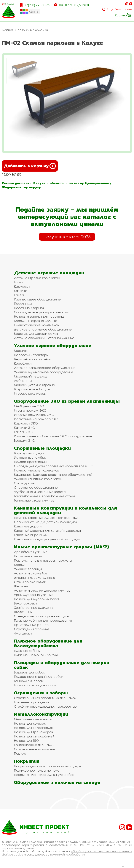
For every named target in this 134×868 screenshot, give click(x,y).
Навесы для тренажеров (33, 732)
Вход (110, 9)
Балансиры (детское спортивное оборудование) (53, 475)
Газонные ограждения (31, 702)
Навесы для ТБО (26, 741)
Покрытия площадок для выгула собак (44, 775)
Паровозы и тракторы (31, 355)
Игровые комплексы (30, 393)
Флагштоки (23, 633)
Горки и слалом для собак (35, 685)
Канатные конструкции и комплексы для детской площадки (65, 510)
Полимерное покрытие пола (37, 770)
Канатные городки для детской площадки (47, 539)
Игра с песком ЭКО (30, 410)
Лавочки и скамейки (33, 30)
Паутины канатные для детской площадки (47, 518)
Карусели (22, 286)
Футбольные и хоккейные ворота (40, 492)
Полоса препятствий (30, 462)
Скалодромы (25, 483)
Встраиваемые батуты (32, 389)
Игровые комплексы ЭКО (34, 415)
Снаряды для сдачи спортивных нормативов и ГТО (54, 466)
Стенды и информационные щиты (41, 616)
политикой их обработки (67, 854)
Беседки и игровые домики (35, 321)
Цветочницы (23, 612)
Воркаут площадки (29, 453)
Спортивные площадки (42, 448)
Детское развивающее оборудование (45, 368)
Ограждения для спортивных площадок (45, 698)
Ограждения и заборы (41, 693)
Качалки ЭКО (25, 428)
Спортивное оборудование (36, 487)
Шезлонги (21, 586)
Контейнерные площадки (34, 745)
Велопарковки (25, 603)
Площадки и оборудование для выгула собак (62, 665)
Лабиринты (23, 381)
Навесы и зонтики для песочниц (39, 316)
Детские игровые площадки (49, 273)
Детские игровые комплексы (37, 278)
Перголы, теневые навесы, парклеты (43, 560)
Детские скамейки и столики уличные (44, 338)
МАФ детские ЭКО (29, 406)
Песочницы (23, 304)
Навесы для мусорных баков (37, 599)
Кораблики (23, 363)
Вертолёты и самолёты (32, 359)
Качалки (20, 291)
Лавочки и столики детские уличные (42, 590)
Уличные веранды (28, 569)
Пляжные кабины (27, 651)
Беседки (21, 565)
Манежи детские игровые (34, 385)
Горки (19, 282)
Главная (8, 30)
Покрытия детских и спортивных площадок (48, 766)
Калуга (10, 4)
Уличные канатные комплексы (38, 479)
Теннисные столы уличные (34, 500)
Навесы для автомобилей (34, 736)
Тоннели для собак (29, 681)
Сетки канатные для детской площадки (45, 522)
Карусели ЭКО (26, 423)
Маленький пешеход (30, 376)
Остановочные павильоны (34, 749)
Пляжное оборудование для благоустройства (48, 643)
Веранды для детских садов (36, 334)
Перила (20, 753)
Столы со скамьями (30, 582)
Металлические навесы (33, 719)
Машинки (22, 351)
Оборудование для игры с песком (41, 312)
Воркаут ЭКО (25, 440)
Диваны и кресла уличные (35, 578)
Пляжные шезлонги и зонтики (37, 655)
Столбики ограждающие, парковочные (45, 706)
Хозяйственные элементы (34, 608)
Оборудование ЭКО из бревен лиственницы (67, 401)
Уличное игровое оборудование (53, 346)
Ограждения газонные (32, 629)
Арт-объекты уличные (31, 552)
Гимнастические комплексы (37, 325)
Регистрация (123, 9)
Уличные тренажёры (30, 457)
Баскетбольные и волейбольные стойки (45, 496)
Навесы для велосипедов (34, 728)
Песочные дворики (29, 308)
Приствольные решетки (33, 625)
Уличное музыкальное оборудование (44, 372)
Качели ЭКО (24, 432)
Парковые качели (28, 556)
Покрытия (27, 761)
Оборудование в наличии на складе (57, 782)
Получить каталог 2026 (67, 237)
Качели (20, 295)
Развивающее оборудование (37, 299)
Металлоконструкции (41, 714)
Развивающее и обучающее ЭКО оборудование (53, 436)
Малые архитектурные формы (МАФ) (61, 547)
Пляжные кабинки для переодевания (43, 620)
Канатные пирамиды (31, 535)
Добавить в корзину (30, 166)
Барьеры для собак (29, 672)
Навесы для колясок (30, 723)
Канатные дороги (28, 526)
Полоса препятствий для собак (39, 677)
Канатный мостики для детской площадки (47, 531)
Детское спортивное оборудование (43, 329)
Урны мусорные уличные (34, 595)
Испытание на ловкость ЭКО (37, 419)
